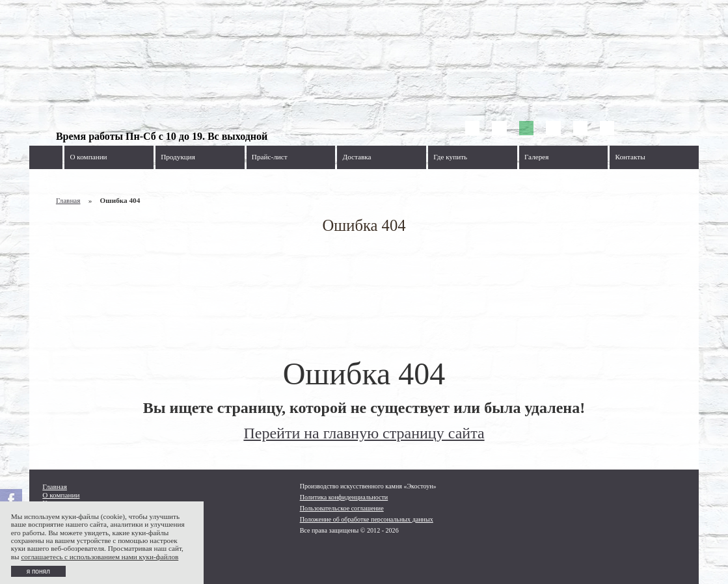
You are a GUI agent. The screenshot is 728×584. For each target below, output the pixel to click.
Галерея (537, 157)
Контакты (630, 157)
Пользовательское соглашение (342, 508)
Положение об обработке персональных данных (367, 519)
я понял (38, 571)
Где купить (450, 157)
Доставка (357, 157)
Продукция (178, 157)
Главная (68, 200)
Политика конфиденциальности (344, 497)
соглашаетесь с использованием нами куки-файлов (100, 557)
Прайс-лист (270, 157)
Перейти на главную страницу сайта (364, 433)
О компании (88, 157)
